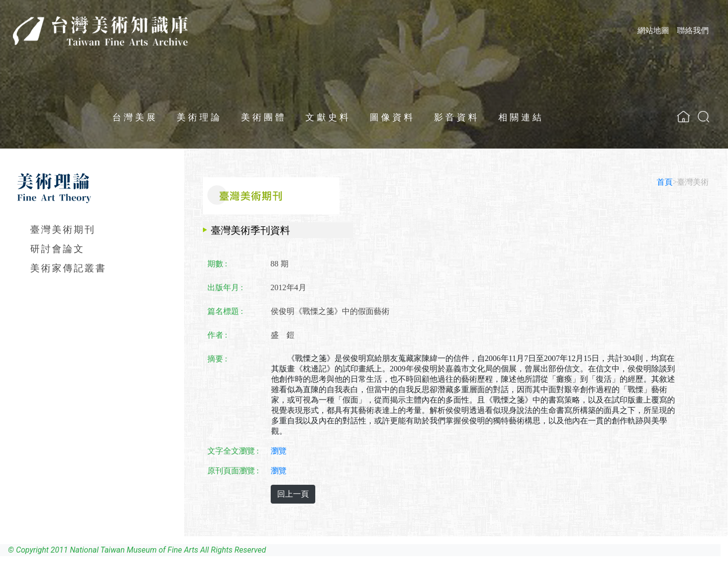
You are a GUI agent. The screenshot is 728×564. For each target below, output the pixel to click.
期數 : (217, 264)
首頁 (665, 182)
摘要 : (217, 359)
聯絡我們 (693, 30)
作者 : (217, 335)
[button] (704, 117)
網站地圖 (653, 30)
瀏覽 (279, 451)
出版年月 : (225, 287)
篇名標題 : (225, 311)
